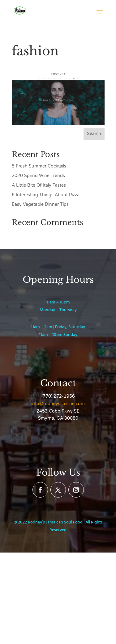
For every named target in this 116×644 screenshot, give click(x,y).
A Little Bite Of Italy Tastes (39, 185)
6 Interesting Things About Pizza (46, 195)
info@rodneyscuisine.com (58, 404)
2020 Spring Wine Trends (38, 176)
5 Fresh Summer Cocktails (39, 166)
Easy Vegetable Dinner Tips (40, 204)
